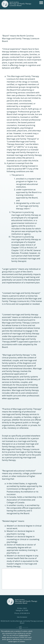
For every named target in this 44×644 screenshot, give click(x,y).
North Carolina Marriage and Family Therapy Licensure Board (16, 5)
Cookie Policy (23, 635)
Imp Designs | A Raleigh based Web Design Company (22, 628)
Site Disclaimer (22, 617)
